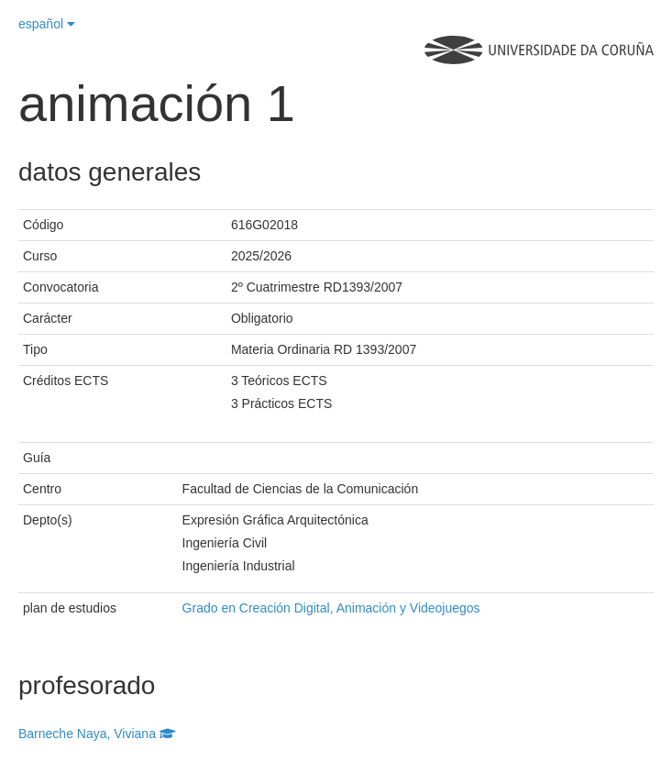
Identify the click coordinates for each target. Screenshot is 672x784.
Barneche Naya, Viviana (97, 734)
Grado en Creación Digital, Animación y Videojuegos (331, 608)
